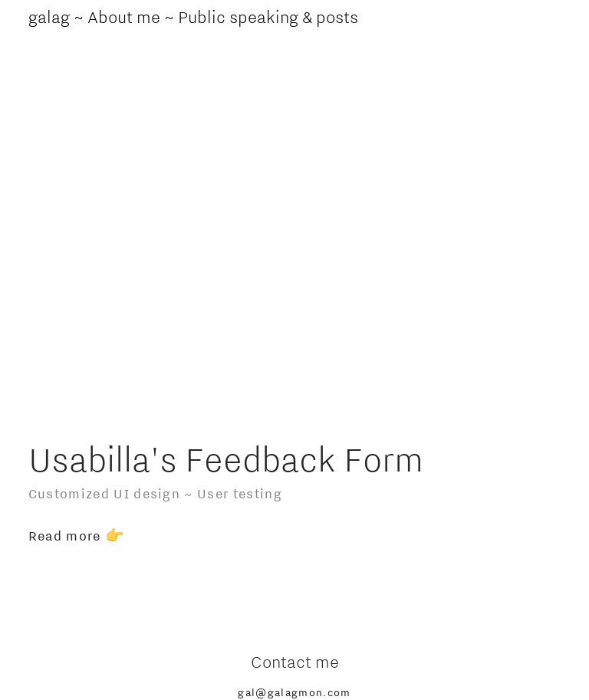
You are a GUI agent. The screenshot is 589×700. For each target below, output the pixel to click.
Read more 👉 (79, 536)
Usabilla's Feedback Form (226, 459)
